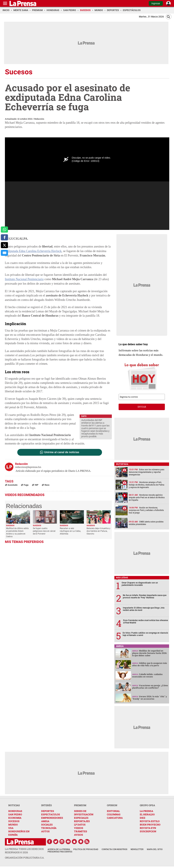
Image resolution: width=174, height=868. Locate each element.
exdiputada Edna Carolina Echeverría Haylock (33, 251)
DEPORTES (48, 811)
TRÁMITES (81, 831)
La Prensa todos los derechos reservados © (24, 851)
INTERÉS (47, 805)
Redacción (39, 119)
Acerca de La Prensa (59, 849)
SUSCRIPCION (148, 831)
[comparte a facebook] (4, 237)
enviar (142, 407)
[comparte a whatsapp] (4, 230)
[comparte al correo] (4, 253)
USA (11, 828)
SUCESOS (14, 821)
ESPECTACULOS (51, 814)
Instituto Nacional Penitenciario (24, 279)
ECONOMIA (15, 818)
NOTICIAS (14, 805)
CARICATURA (115, 818)
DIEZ (142, 818)
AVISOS (79, 835)
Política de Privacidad (86, 849)
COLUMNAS (114, 814)
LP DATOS (80, 825)
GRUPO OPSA (147, 805)
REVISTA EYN (148, 828)
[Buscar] (169, 17)
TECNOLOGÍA (49, 828)
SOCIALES (47, 825)
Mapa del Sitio (155, 849)
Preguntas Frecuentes (60, 852)
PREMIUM (80, 805)
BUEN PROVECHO (150, 825)
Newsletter (137, 849)
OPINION (112, 805)
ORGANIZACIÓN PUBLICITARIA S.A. (25, 858)
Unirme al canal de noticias (62, 452)
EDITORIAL (113, 811)
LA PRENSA (146, 811)
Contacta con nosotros (114, 849)
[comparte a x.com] (4, 245)
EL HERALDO (147, 814)
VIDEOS (79, 828)
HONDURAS (15, 811)
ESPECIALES (81, 818)
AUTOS (45, 831)
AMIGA (45, 821)
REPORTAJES (82, 821)
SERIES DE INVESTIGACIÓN (84, 813)
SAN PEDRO (15, 814)
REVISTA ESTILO (150, 821)
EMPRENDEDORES (52, 818)
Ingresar (156, 3)
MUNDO (13, 825)
